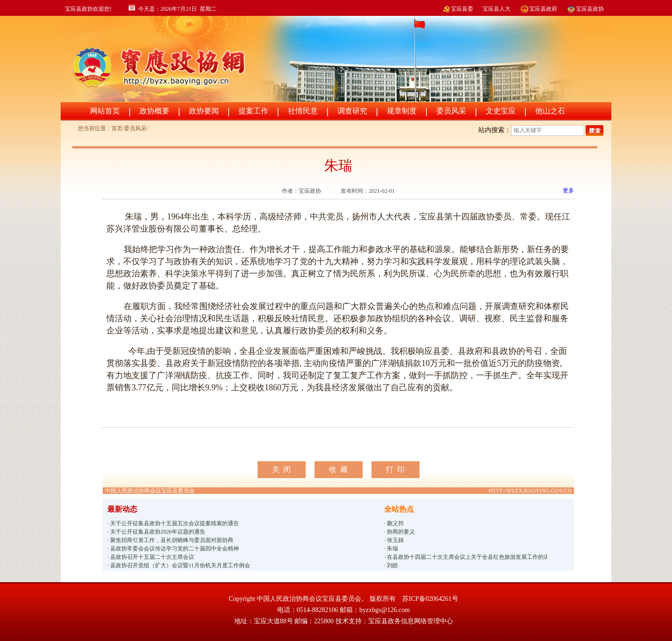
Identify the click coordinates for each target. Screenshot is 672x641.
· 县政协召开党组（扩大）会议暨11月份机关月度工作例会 (179, 565)
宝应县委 (457, 9)
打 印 (395, 469)
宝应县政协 (585, 9)
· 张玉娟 (394, 540)
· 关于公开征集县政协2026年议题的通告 (156, 532)
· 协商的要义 (399, 532)
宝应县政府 (539, 9)
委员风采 (451, 111)
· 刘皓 (391, 565)
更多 (568, 190)
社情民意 (303, 111)
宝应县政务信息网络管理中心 (411, 621)
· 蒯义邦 (394, 523)
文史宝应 (501, 111)
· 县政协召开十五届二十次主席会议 (151, 557)
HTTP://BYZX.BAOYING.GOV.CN (530, 491)
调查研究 (352, 111)
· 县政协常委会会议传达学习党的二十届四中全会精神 (173, 549)
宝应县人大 (497, 9)
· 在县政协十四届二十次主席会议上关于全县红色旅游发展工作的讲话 (466, 557)
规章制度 (402, 111)
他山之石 (550, 111)
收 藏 (338, 469)
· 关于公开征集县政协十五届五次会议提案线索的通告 (173, 523)
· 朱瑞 (391, 549)
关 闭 (281, 469)
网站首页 (105, 111)
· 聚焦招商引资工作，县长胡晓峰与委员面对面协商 (170, 540)
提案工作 (253, 111)
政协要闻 (204, 111)
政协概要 (154, 111)
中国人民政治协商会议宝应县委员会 (150, 491)
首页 (117, 128)
